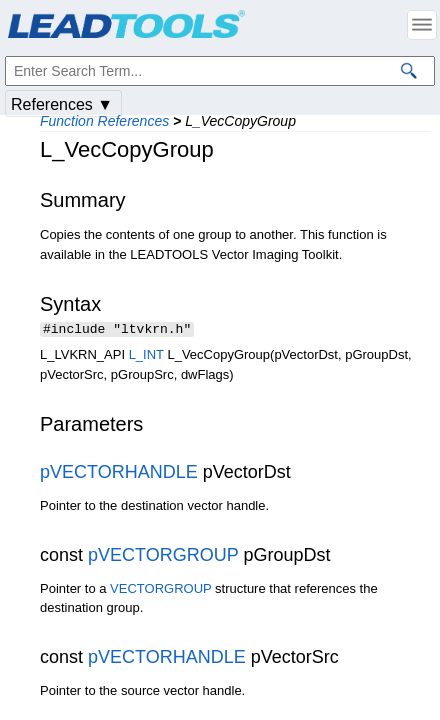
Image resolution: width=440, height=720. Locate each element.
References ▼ (62, 104)
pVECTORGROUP (163, 557)
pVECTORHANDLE (119, 474)
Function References (104, 121)
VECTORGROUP (160, 590)
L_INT (146, 356)
